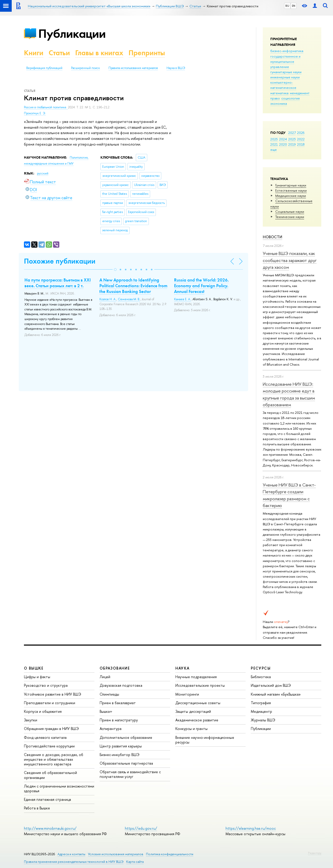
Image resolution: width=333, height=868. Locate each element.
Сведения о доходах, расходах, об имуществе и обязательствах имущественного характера (54, 759)
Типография (261, 703)
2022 (301, 139)
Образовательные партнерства (126, 763)
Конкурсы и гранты (191, 729)
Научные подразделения (196, 677)
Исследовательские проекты (200, 685)
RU (287, 6)
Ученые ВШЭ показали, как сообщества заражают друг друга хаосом (290, 260)
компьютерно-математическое (283, 85)
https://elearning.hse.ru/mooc (251, 828)
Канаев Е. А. (182, 299)
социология (290, 98)
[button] (115, 270)
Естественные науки (291, 190)
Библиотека (261, 677)
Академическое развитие (197, 720)
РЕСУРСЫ (261, 668)
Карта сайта (135, 862)
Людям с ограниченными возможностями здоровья (59, 788)
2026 (301, 133)
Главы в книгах (99, 53)
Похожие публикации (60, 261)
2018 (301, 144)
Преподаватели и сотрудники (50, 703)
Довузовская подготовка (121, 685)
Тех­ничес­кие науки (290, 217)
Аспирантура (111, 729)
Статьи (59, 53)
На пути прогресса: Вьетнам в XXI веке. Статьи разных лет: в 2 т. (58, 283)
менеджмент (300, 93)
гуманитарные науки (286, 72)
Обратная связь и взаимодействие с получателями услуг (130, 774)
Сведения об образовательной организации (50, 775)
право (275, 98)
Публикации (72, 33)
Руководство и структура (46, 685)
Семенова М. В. (129, 299)
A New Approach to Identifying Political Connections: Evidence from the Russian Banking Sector (133, 286)
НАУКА (182, 668)
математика (279, 93)
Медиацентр (261, 711)
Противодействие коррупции (49, 746)
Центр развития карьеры (121, 746)
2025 (274, 139)
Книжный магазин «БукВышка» (276, 694)
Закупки (31, 720)
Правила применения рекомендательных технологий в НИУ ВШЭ (74, 862)
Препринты (147, 53)
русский (43, 173)
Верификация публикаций (44, 68)
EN (294, 6)
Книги (34, 53)
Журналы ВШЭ (263, 720)
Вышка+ (106, 711)
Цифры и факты (37, 677)
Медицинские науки (291, 196)
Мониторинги (187, 694)
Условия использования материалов (116, 854)
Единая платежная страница (47, 799)
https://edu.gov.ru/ (141, 828)
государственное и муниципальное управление (285, 61)
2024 (283, 139)
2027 (292, 133)
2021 (274, 144)
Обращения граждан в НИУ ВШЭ (51, 729)
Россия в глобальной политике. (46, 107)
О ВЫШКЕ (34, 668)
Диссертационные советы (198, 703)
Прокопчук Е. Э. (35, 113)
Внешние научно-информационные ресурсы (205, 740)
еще (274, 149)
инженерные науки (285, 77)
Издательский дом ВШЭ (271, 685)
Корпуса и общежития (43, 711)
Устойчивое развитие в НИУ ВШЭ (53, 694)
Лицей (105, 677)
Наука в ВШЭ (176, 68)
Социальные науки (290, 211)
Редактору (315, 853)
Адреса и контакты (71, 854)
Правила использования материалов (133, 68)
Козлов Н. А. (108, 299)
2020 (283, 144)
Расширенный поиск (85, 68)
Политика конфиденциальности (170, 854)
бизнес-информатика (287, 51)
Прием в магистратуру (119, 720)
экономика (279, 103)
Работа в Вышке (37, 808)
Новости (273, 237)
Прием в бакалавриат (118, 703)
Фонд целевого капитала (45, 737)
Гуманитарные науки (291, 185)
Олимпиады (109, 694)
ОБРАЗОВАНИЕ (115, 668)
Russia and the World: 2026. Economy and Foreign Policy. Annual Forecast (201, 286)
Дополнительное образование (126, 737)
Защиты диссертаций (193, 711)
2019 (292, 144)
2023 (292, 139)
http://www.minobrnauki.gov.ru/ (50, 828)
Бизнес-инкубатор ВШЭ (120, 755)
